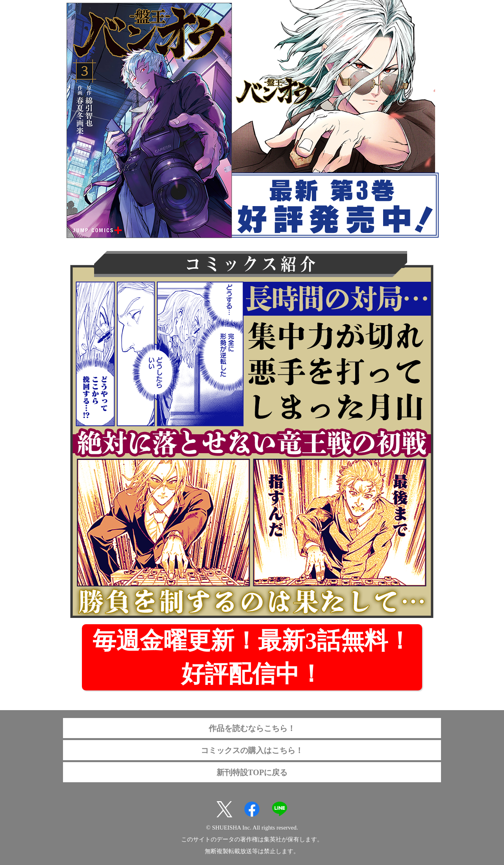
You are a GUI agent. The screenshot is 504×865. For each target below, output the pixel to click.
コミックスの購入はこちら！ (252, 750)
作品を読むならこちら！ (252, 728)
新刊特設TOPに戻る (252, 772)
